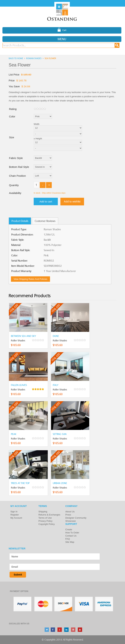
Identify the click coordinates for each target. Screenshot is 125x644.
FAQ (68, 539)
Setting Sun (60, 434)
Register (15, 515)
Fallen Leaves (19, 385)
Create (69, 529)
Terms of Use (45, 518)
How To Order (72, 533)
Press (68, 515)
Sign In (14, 512)
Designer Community (76, 518)
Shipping (43, 512)
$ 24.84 (26, 86)
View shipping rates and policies (30, 279)
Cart (62, 30)
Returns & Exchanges (49, 515)
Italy (56, 385)
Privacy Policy (45, 521)
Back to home (16, 58)
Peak (14, 434)
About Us (70, 512)
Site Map (70, 542)
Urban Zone (60, 483)
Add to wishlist (72, 201)
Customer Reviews (45, 221)
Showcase (70, 521)
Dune (56, 336)
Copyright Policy (47, 524)
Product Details (20, 221)
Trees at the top (20, 483)
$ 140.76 (21, 80)
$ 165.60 (26, 75)
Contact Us (71, 536)
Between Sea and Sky (23, 336)
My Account (16, 518)
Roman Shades (34, 58)
